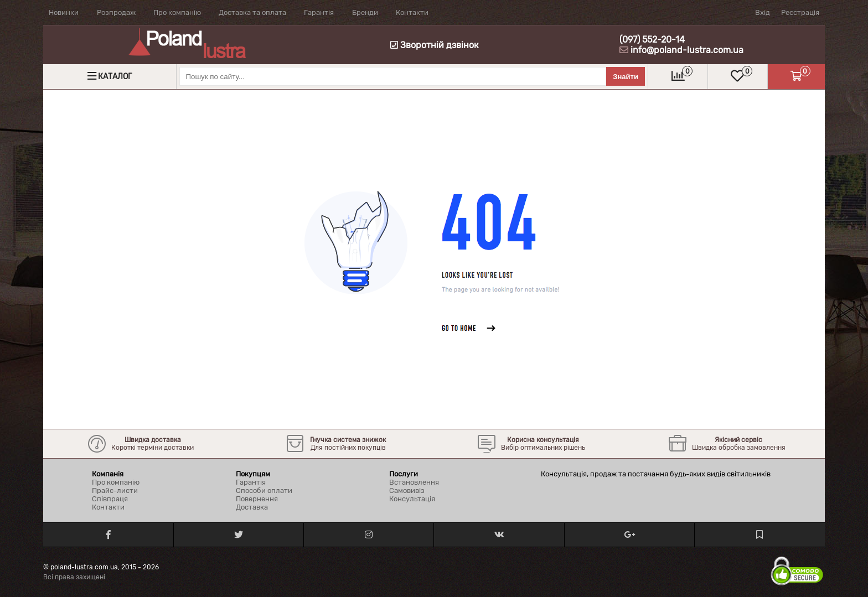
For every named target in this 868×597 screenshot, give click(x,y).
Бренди (365, 12)
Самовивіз (407, 490)
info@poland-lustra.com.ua (687, 50)
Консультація (412, 499)
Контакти (412, 12)
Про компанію (177, 12)
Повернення (257, 499)
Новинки (64, 12)
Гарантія (319, 12)
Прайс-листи (115, 490)
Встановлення (414, 482)
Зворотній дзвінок (435, 45)
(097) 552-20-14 (652, 40)
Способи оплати (264, 490)
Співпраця (110, 499)
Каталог (115, 77)
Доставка (252, 507)
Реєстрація (800, 12)
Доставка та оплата (252, 12)
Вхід (763, 12)
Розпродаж (116, 12)
